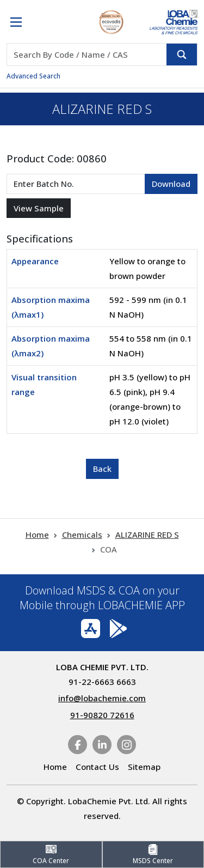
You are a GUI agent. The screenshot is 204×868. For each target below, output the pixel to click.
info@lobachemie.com (102, 698)
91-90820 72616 (102, 715)
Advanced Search (33, 76)
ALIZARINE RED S (147, 535)
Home (37, 535)
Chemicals (82, 535)
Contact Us (97, 767)
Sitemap (144, 767)
